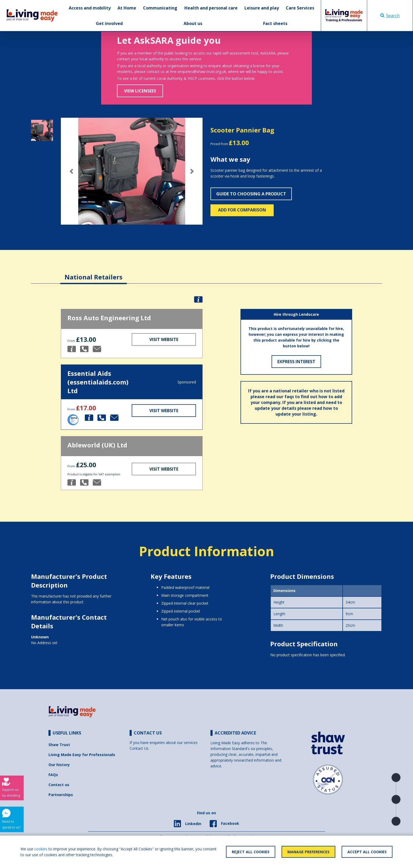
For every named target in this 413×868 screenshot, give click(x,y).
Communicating (160, 8)
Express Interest (296, 362)
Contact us (59, 785)
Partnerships (61, 795)
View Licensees (140, 91)
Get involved (109, 23)
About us (193, 23)
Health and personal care (211, 8)
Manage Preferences (308, 852)
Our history (59, 765)
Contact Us (139, 748)
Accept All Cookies (367, 852)
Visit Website (164, 339)
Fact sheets (275, 23)
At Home (127, 8)
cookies (41, 849)
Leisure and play (262, 8)
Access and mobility (90, 8)
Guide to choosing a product (251, 194)
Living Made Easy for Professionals (82, 755)
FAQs (53, 775)
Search (390, 16)
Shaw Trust (59, 745)
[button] (72, 171)
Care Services (300, 8)
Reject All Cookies (251, 852)
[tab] (94, 273)
